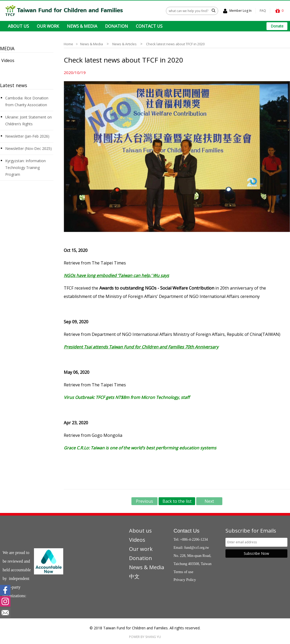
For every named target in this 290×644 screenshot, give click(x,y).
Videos (8, 60)
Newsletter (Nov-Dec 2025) (28, 148)
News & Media (92, 44)
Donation (141, 558)
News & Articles (124, 44)
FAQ (263, 11)
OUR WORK (48, 26)
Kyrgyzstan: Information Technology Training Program (25, 168)
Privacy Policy (185, 580)
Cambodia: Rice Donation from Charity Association (27, 101)
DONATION (117, 26)
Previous (144, 501)
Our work (141, 549)
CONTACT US (149, 26)
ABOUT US (18, 26)
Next (209, 501)
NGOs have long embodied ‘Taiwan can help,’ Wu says (116, 275)
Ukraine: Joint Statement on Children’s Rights (28, 120)
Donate (277, 26)
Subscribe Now (256, 553)
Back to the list (177, 501)
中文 (134, 576)
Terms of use (183, 572)
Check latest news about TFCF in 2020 (175, 44)
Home (68, 44)
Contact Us (186, 531)
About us (140, 531)
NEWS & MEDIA (82, 26)
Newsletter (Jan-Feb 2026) (27, 136)
